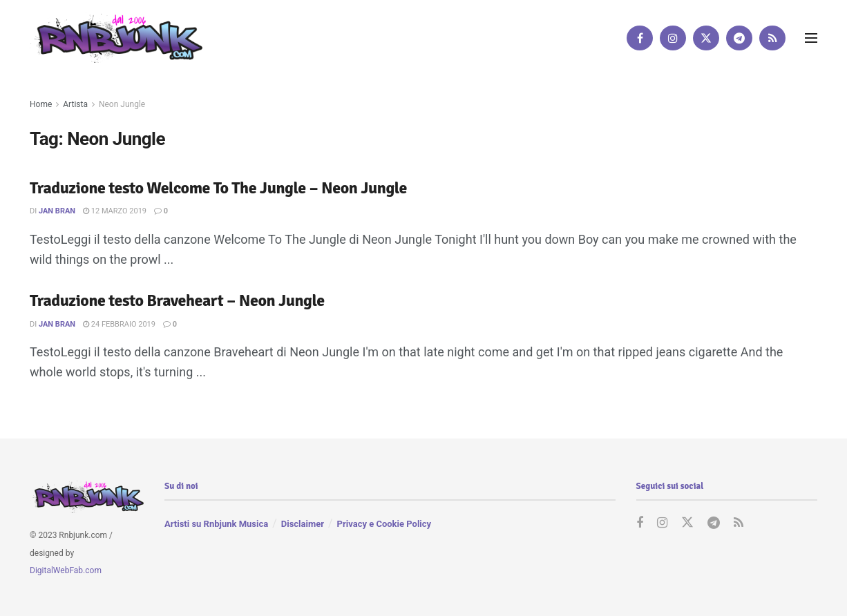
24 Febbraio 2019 (119, 324)
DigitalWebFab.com (66, 570)
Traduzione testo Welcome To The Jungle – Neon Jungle (218, 188)
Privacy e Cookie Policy (384, 524)
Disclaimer (303, 524)
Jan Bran (57, 211)
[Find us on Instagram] (673, 38)
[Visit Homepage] (116, 38)
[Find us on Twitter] (706, 38)
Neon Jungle (122, 104)
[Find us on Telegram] (739, 38)
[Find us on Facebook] (640, 38)
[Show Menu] (811, 38)
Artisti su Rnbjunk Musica (216, 524)
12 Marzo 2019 (115, 211)
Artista (75, 104)
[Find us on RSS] (772, 38)
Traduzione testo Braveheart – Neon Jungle (177, 300)
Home (41, 104)
